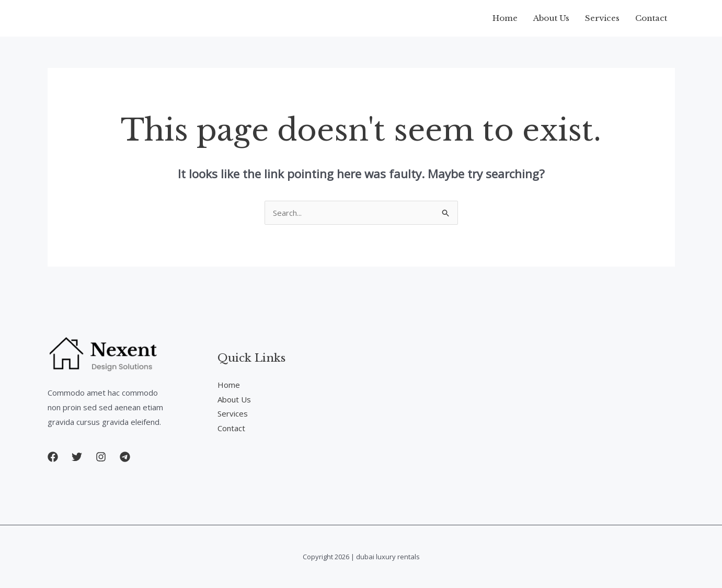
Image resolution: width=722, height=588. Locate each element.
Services (602, 18)
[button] (53, 457)
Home (505, 18)
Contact (651, 18)
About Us (551, 18)
